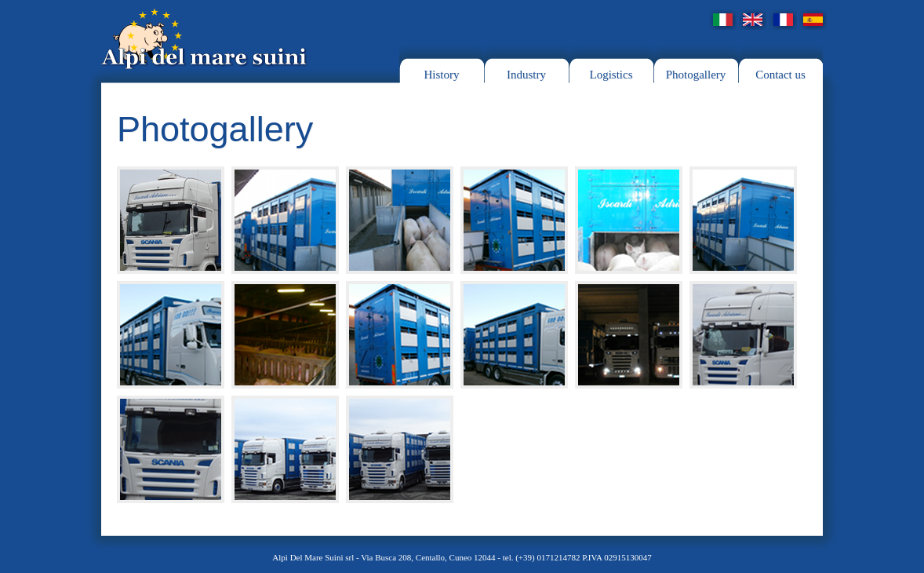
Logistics (611, 75)
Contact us (780, 75)
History (442, 75)
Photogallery (696, 75)
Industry (526, 75)
